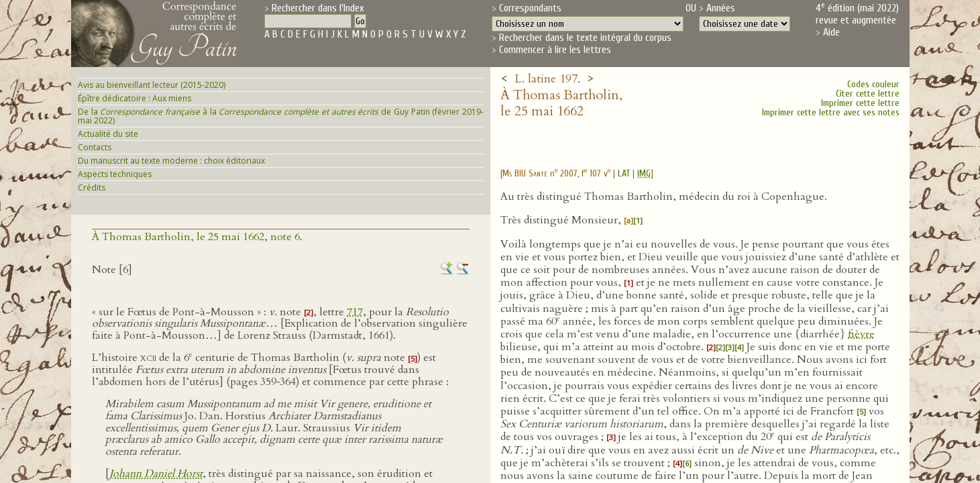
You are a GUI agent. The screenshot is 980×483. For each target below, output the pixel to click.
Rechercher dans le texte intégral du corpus (585, 38)
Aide (831, 32)
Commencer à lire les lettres (555, 50)
